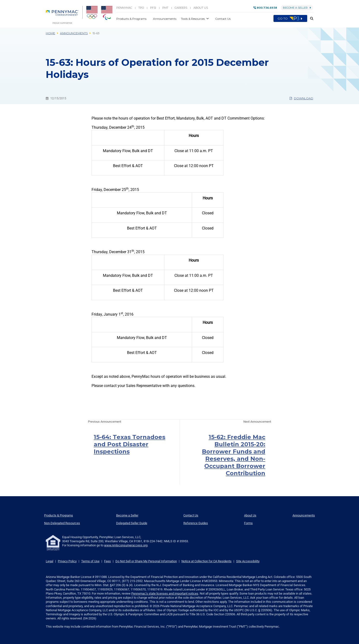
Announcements (74, 33)
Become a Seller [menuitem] (127, 515)
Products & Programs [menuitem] (59, 515)
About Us (201, 8)
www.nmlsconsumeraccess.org (126, 545)
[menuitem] (64, 15)
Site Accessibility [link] (248, 561)
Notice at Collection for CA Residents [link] (206, 561)
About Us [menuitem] (250, 515)
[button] (310, 19)
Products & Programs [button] (132, 19)
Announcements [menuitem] (304, 515)
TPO (141, 8)
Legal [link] (50, 561)
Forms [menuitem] (248, 523)
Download (301, 98)
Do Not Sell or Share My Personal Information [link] (146, 561)
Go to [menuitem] (290, 19)
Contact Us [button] (223, 19)
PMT (165, 8)
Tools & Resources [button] (193, 19)
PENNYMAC (124, 8)
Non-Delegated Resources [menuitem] (62, 523)
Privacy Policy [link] (67, 561)
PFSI (153, 8)
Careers (181, 8)
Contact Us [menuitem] (191, 515)
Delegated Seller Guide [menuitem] (132, 523)
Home (50, 33)
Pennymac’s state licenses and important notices (165, 593)
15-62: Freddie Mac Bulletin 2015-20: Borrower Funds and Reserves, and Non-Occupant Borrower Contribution (234, 455)
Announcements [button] (165, 19)
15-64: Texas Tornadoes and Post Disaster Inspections (130, 444)
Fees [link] (107, 561)
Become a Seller (297, 8)
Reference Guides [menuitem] (196, 523)
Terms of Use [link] (90, 561)
